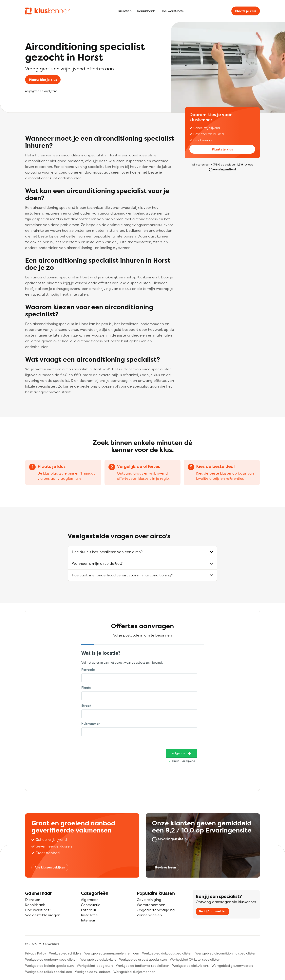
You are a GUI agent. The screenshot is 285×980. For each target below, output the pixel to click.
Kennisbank (146, 11)
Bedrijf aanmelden (213, 911)
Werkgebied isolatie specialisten (49, 966)
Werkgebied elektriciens (190, 966)
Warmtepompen (151, 905)
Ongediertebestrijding (156, 910)
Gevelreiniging (149, 900)
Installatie (89, 915)
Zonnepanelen (149, 915)
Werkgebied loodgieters (95, 966)
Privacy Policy (36, 953)
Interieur (88, 920)
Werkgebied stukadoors (93, 972)
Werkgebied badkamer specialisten (143, 966)
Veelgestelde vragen (43, 915)
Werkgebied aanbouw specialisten (51, 959)
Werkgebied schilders (65, 953)
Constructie (91, 905)
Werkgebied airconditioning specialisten (226, 953)
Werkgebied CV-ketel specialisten (195, 959)
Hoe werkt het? (172, 11)
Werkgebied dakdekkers (98, 959)
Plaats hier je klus (43, 80)
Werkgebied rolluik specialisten (49, 972)
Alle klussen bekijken (50, 867)
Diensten (125, 11)
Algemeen (90, 900)
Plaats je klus (246, 11)
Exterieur (89, 910)
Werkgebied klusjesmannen (134, 972)
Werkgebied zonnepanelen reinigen (112, 953)
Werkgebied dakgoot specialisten (167, 953)
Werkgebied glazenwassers (232, 966)
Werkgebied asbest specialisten (143, 959)
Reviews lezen (166, 867)
